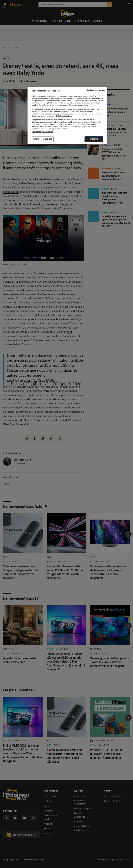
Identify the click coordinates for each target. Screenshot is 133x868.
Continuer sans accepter (96, 90)
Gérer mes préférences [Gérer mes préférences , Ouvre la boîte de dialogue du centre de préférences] (43, 139)
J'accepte (94, 139)
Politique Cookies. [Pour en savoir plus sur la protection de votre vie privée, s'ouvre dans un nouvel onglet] (65, 116)
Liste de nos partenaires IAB (42, 132)
